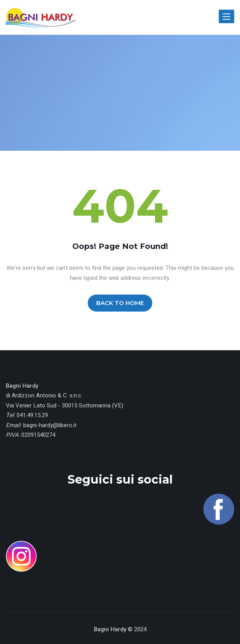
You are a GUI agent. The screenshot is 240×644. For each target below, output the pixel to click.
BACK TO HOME (120, 303)
